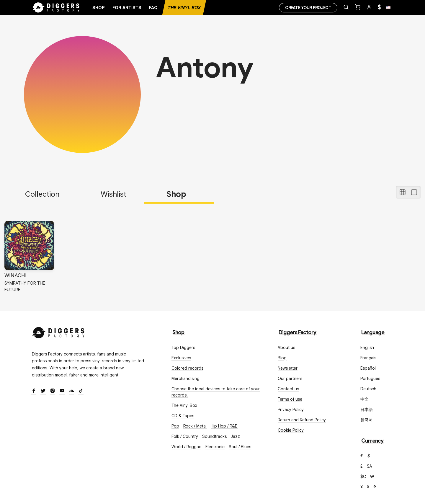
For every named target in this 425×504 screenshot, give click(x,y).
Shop (99, 8)
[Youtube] (62, 391)
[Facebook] (34, 391)
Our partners (290, 379)
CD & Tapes (183, 416)
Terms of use (290, 399)
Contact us (288, 389)
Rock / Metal (195, 426)
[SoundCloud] (71, 391)
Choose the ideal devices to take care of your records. (216, 392)
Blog (282, 358)
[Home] (56, 8)
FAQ (153, 8)
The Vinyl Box (184, 8)
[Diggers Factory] (58, 331)
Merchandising (185, 379)
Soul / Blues (240, 447)
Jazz (235, 436)
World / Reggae (186, 447)
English (367, 348)
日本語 (367, 410)
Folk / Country (185, 436)
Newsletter (288, 368)
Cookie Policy (291, 430)
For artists (127, 8)
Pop (175, 426)
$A (370, 466)
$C (363, 477)
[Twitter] (43, 391)
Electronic (215, 447)
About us (286, 348)
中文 (364, 399)
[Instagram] (53, 391)
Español (368, 368)
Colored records (187, 368)
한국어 (367, 420)
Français (368, 358)
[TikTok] (81, 391)
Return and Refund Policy (302, 420)
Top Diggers (183, 348)
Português (370, 379)
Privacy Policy (291, 410)
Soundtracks (214, 436)
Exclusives (181, 358)
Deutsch (368, 389)
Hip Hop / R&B (224, 426)
